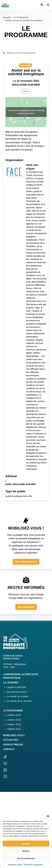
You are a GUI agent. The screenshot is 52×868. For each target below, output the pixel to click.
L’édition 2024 (14, 715)
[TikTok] (26, 757)
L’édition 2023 (14, 720)
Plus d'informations (26, 562)
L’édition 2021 (14, 729)
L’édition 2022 (14, 724)
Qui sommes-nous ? (17, 692)
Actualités (11, 740)
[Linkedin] (26, 770)
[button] (48, 816)
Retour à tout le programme (19, 53)
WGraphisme (20, 664)
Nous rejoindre (26, 607)
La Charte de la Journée (19, 701)
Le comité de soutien (17, 696)
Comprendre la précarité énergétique (21, 676)
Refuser (26, 851)
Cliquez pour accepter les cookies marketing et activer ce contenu (26, 112)
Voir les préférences (26, 858)
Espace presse (13, 745)
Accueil (7, 17)
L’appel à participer (16, 687)
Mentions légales (11, 658)
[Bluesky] (26, 764)
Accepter (26, 844)
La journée (11, 683)
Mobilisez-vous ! (14, 735)
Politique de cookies (15, 865)
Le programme (13, 711)
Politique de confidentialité (33, 865)
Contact (9, 749)
